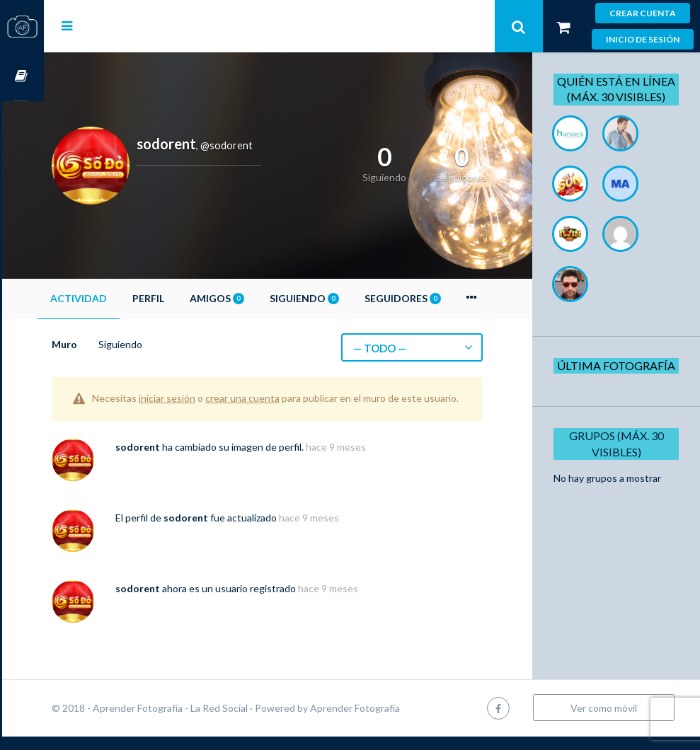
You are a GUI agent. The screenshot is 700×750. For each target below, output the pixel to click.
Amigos (259, 298)
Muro (106, 344)
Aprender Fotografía (397, 721)
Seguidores (444, 298)
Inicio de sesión (643, 39)
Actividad (120, 298)
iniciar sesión (209, 398)
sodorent (179, 460)
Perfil (190, 298)
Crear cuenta (643, 13)
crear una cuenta (284, 398)
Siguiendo (346, 298)
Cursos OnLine (22, 77)
